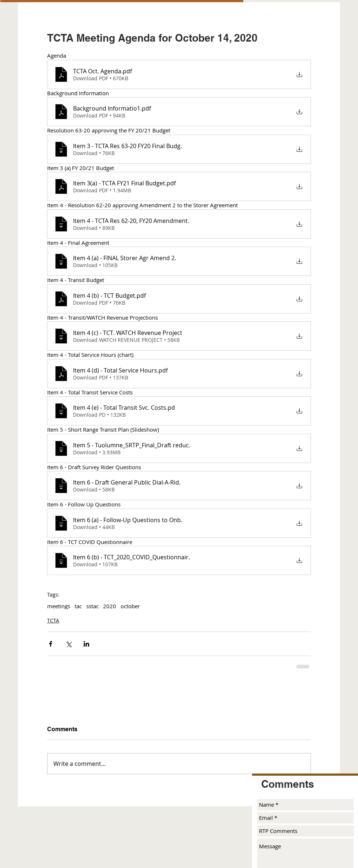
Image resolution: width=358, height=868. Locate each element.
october (130, 606)
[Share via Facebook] (51, 644)
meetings (59, 606)
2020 (110, 606)
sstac (92, 606)
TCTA (53, 620)
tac (78, 606)
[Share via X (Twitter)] (68, 644)
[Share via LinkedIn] (86, 644)
